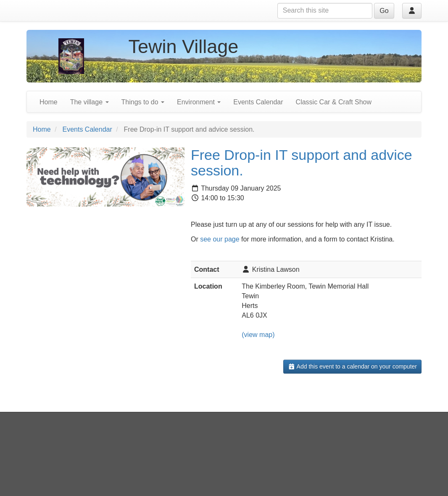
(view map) (258, 335)
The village (90, 102)
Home (49, 102)
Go (384, 11)
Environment (199, 102)
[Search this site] (325, 11)
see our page (220, 239)
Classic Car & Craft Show (334, 102)
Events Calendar (258, 102)
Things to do (143, 102)
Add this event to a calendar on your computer (352, 366)
